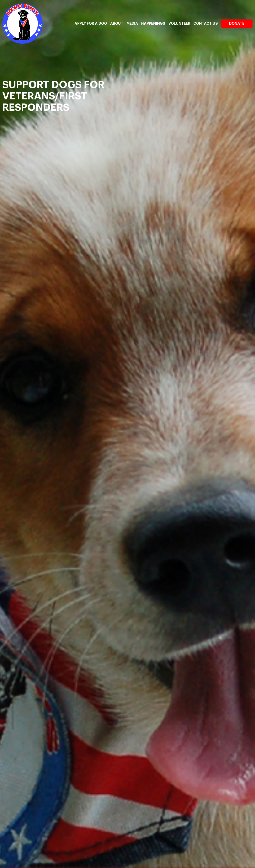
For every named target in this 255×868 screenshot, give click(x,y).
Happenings (153, 24)
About (117, 24)
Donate (237, 24)
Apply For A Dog (91, 24)
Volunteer (179, 24)
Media (132, 24)
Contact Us (206, 24)
